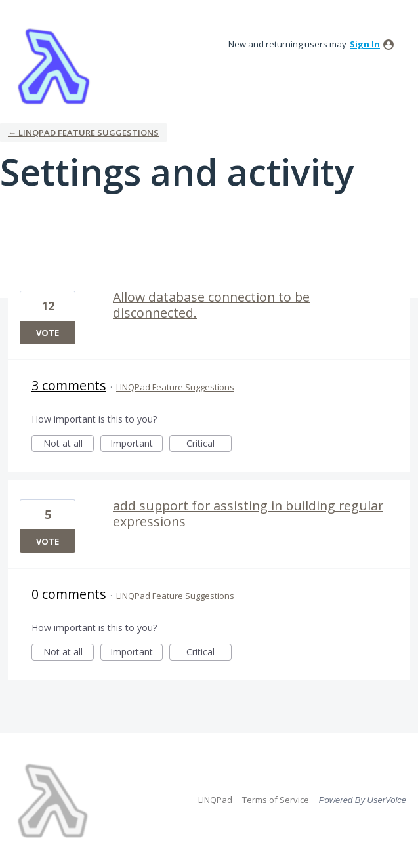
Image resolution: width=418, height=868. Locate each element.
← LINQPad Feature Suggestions (83, 133)
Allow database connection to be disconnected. (211, 305)
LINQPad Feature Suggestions (175, 387)
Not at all (69, 444)
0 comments (69, 594)
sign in (365, 44)
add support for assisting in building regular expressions (248, 513)
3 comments (69, 385)
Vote (48, 333)
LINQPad (215, 800)
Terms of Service (276, 800)
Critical (209, 444)
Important (136, 444)
